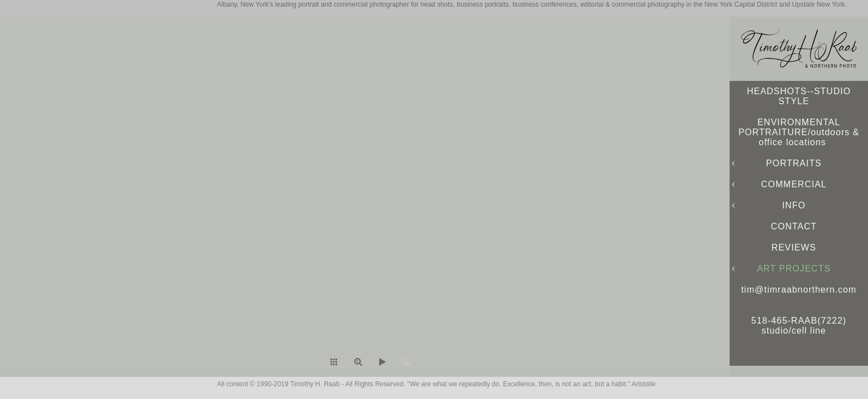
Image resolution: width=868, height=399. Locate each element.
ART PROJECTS (794, 268)
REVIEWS (794, 247)
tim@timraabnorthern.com (799, 290)
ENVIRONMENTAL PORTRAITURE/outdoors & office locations (799, 132)
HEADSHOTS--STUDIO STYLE (799, 96)
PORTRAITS (794, 163)
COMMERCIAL (794, 184)
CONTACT (794, 226)
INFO (794, 205)
